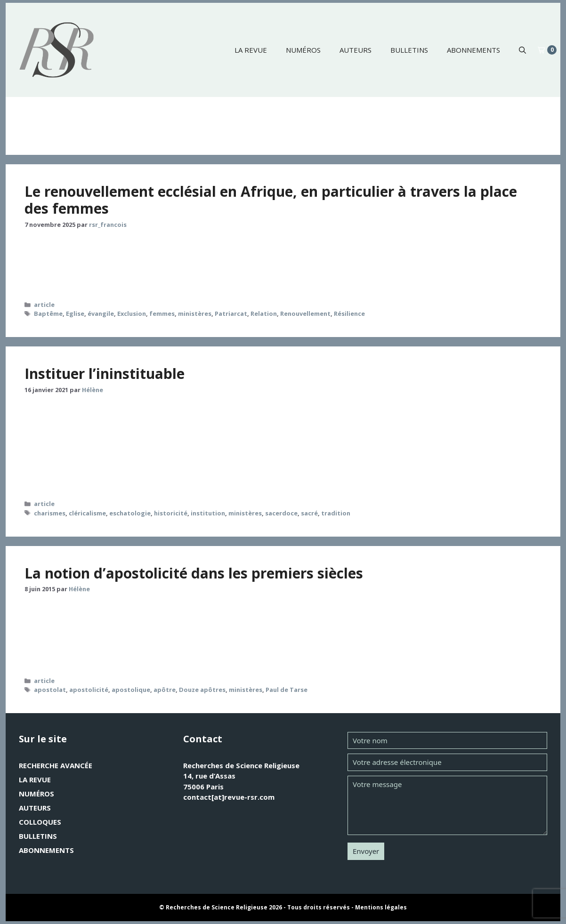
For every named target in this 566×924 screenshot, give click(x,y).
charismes (50, 513)
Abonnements (473, 50)
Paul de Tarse (287, 690)
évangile (101, 313)
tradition (336, 513)
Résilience (349, 313)
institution (208, 513)
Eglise (75, 313)
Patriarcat (231, 313)
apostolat (50, 690)
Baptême (48, 313)
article (44, 305)
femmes (162, 313)
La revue (251, 50)
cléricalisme (87, 513)
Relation (264, 313)
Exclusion (132, 313)
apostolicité (89, 690)
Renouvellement (305, 313)
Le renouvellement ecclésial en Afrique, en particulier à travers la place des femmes (271, 200)
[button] (522, 50)
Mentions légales (381, 907)
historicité (171, 513)
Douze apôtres (202, 690)
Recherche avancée (56, 765)
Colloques (40, 822)
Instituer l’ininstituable (105, 374)
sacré (309, 513)
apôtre (165, 690)
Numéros (303, 50)
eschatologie (130, 513)
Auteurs (356, 50)
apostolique (131, 690)
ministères (195, 313)
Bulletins (409, 50)
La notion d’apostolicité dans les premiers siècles (194, 573)
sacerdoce (281, 513)
